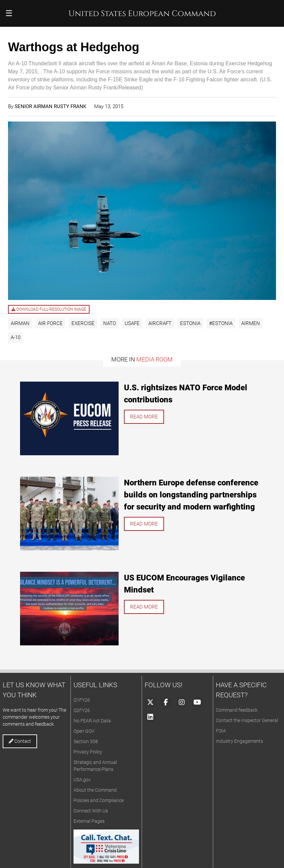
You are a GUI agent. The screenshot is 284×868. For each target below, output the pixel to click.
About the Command (95, 790)
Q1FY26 (82, 700)
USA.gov (82, 780)
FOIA (221, 731)
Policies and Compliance (99, 800)
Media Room (155, 359)
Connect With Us (91, 811)
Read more (144, 417)
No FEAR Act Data (92, 721)
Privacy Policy (88, 752)
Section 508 (86, 741)
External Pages (89, 821)
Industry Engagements (239, 741)
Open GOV (84, 731)
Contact (20, 741)
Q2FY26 (82, 710)
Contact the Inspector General (247, 720)
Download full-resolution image (49, 309)
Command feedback (237, 710)
